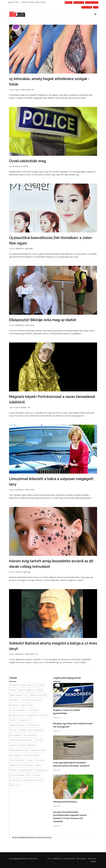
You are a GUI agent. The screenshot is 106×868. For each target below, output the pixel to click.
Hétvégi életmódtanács (65, 802)
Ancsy (17, 166)
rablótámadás (16, 695)
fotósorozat (33, 725)
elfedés (13, 690)
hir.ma (17, 859)
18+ (33, 90)
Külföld (25, 166)
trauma (23, 730)
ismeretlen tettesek (38, 695)
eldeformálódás (17, 760)
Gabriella (19, 249)
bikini (23, 715)
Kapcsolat (92, 859)
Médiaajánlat (81, 859)
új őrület (14, 705)
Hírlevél (93, 862)
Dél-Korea (26, 700)
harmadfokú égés (17, 725)
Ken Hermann (15, 735)
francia (13, 765)
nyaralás (14, 715)
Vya (17, 90)
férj (29, 775)
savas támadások (36, 730)
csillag (30, 760)
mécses (13, 720)
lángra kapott (25, 720)
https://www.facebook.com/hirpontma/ (32, 837)
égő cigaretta (16, 755)
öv (26, 695)
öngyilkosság (42, 770)
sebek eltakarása (26, 690)
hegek (42, 685)
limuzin (13, 745)
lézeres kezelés (26, 770)
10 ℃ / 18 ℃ (14, 2)
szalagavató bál (38, 750)
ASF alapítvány (30, 735)
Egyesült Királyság (27, 745)
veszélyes (37, 700)
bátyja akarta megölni (33, 780)
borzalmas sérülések (19, 750)
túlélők (13, 730)
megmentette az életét (37, 715)
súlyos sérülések (17, 775)
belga (38, 765)
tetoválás (14, 685)
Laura (17, 572)
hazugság (40, 760)
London (39, 690)
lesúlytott (15, 785)
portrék (39, 740)
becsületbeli (15, 780)
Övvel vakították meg (28, 161)
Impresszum (57, 859)
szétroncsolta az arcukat (21, 740)
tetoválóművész (26, 765)
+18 (35, 685)
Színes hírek (26, 90)
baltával (37, 775)
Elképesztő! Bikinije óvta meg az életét (43, 320)
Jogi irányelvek (69, 859)
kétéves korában (32, 755)
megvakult (15, 700)
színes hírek (26, 685)
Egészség (29, 249)
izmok (23, 705)
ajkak (31, 705)
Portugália (33, 710)
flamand (14, 770)
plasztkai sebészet (18, 710)
